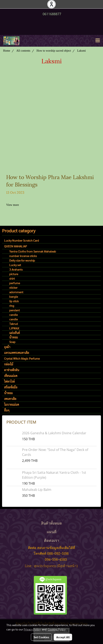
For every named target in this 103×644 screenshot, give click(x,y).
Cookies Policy (57, 629)
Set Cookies (41, 637)
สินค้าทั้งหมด (51, 523)
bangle (14, 297)
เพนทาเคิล (10, 399)
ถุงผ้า (7, 347)
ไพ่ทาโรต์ (9, 381)
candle (13, 315)
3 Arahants (16, 269)
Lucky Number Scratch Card (22, 240)
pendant (15, 310)
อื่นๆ (7, 410)
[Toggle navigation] (98, 41)
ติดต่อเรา (52, 540)
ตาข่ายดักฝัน (12, 370)
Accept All (63, 637)
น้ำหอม (14, 337)
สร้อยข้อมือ (11, 387)
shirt (12, 278)
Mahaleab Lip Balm (37, 490)
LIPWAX (14, 328)
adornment (16, 292)
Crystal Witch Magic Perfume (22, 358)
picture (14, 274)
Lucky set (15, 265)
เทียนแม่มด (11, 376)
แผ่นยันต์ (15, 333)
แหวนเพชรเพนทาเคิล (17, 353)
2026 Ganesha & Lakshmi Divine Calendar (54, 433)
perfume (15, 283)
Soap (12, 342)
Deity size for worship (22, 260)
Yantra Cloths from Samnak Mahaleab (33, 251)
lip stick (14, 301)
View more (13, 205)
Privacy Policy (32, 629)
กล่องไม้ (9, 364)
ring (12, 306)
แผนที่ (52, 531)
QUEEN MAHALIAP (16, 246)
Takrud (14, 324)
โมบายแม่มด (12, 404)
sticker (13, 287)
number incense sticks (23, 256)
